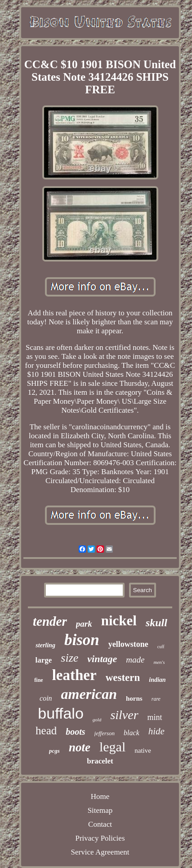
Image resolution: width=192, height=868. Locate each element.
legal (112, 747)
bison (82, 640)
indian (157, 680)
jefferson (105, 733)
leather (74, 675)
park (84, 624)
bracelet (100, 761)
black (132, 733)
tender (50, 621)
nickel (119, 621)
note (80, 747)
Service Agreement (100, 852)
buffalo (60, 713)
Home (100, 796)
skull (156, 623)
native (143, 750)
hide (156, 731)
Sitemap (100, 810)
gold (97, 720)
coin (46, 698)
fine (38, 680)
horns (134, 698)
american (89, 694)
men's (159, 662)
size (69, 658)
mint (155, 717)
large (44, 660)
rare (156, 699)
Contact (100, 824)
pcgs (54, 751)
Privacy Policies (100, 838)
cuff (161, 647)
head (46, 731)
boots (75, 732)
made (135, 660)
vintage (102, 659)
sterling (45, 645)
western (123, 678)
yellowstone (128, 644)
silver (124, 715)
